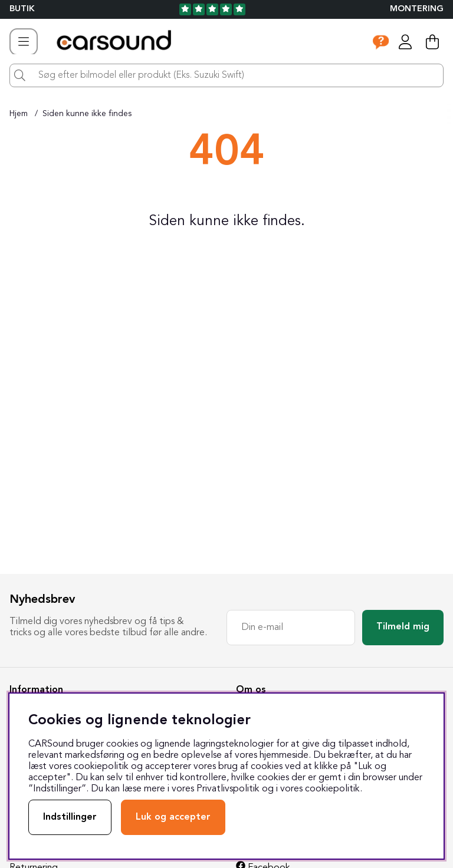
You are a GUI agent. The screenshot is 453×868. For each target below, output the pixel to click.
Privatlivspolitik (228, 789)
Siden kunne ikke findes (87, 114)
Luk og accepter (173, 817)
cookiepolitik (332, 789)
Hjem (19, 114)
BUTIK (22, 9)
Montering (417, 9)
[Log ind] (405, 42)
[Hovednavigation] (24, 42)
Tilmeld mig (403, 627)
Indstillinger (70, 817)
